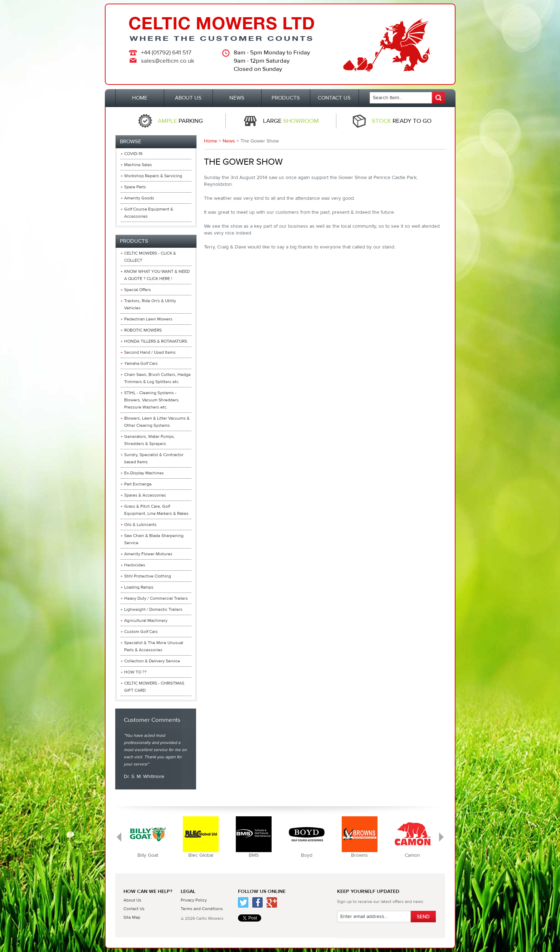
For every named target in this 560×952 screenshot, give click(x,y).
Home (211, 141)
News (229, 141)
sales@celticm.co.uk (168, 61)
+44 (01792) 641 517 (166, 53)
